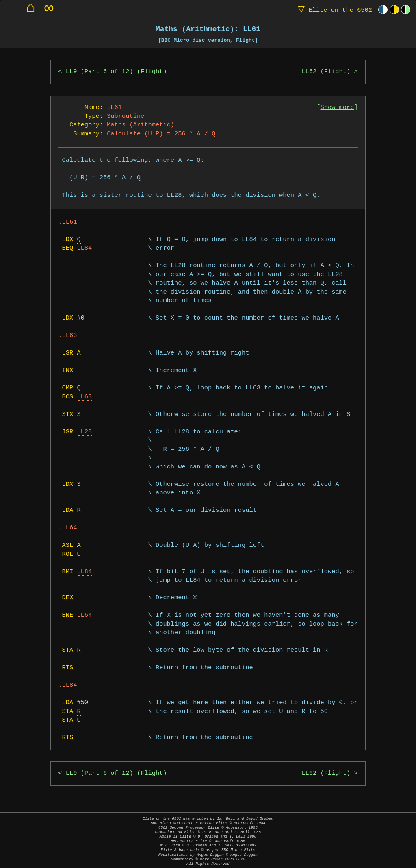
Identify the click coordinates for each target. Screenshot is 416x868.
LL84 (84, 248)
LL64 (84, 615)
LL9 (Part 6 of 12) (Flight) (116, 72)
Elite (333, 10)
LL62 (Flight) (326, 72)
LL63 (84, 397)
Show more (337, 108)
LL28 (84, 432)
